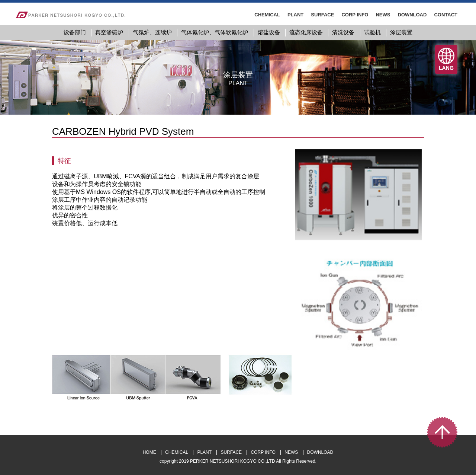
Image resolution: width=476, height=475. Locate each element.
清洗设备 (343, 32)
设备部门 (75, 32)
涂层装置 (401, 32)
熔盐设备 (269, 32)
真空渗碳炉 (109, 32)
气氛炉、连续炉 (152, 32)
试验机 (372, 32)
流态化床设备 (306, 32)
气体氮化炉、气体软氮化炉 (215, 32)
